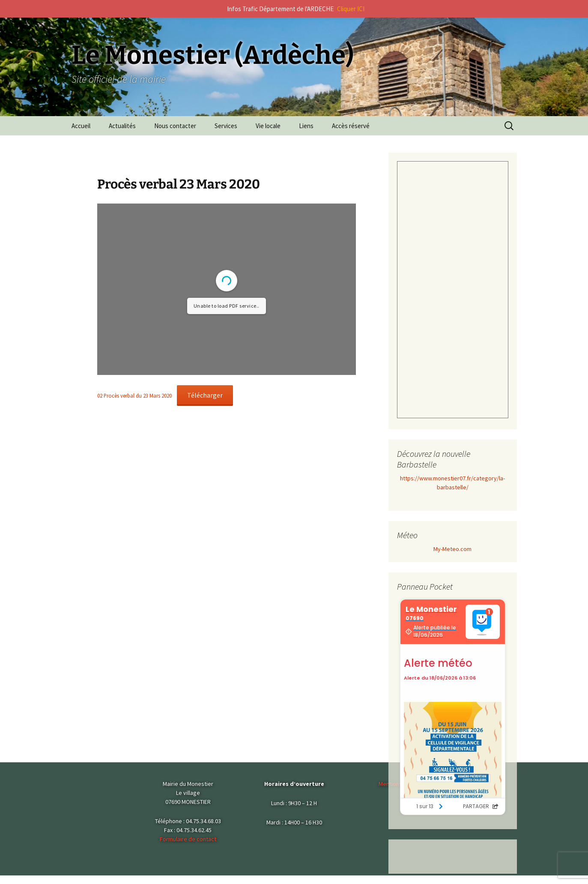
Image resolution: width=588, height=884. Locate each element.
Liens (306, 126)
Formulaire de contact (188, 839)
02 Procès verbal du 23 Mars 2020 (134, 396)
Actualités (122, 126)
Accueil (81, 126)
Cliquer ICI (351, 9)
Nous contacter (175, 126)
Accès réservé (351, 126)
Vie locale (268, 126)
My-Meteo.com (452, 549)
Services (226, 126)
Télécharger (205, 395)
